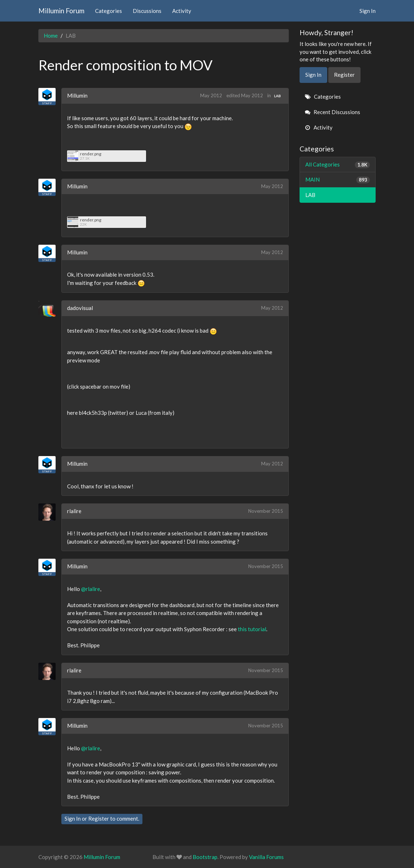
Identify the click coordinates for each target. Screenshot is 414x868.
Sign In (368, 11)
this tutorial (252, 629)
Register (99, 818)
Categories (109, 11)
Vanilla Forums (266, 857)
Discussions (147, 11)
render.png (91, 154)
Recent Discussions (333, 112)
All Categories (338, 165)
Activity (182, 11)
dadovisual (80, 308)
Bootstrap (205, 857)
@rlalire (91, 589)
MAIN (338, 180)
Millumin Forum (61, 11)
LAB (277, 96)
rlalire (74, 511)
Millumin (77, 95)
